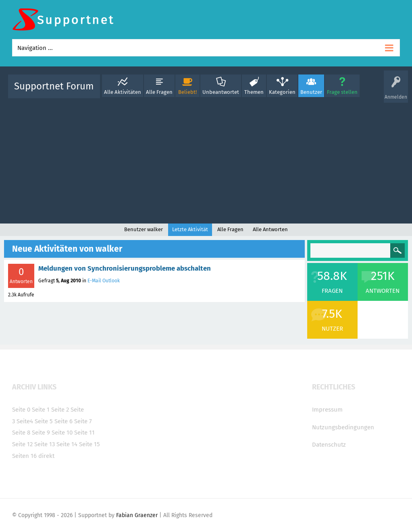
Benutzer (311, 92)
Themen (254, 92)
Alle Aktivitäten (123, 92)
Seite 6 (63, 421)
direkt (46, 456)
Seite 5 (44, 421)
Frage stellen (342, 92)
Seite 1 (41, 410)
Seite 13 (45, 444)
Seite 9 (41, 433)
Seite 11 (84, 433)
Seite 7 (83, 421)
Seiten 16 (24, 456)
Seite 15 (89, 444)
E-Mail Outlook (104, 281)
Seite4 (25, 421)
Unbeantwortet (221, 92)
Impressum (327, 410)
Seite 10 (62, 433)
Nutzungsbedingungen (343, 427)
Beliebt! (187, 92)
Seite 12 (22, 444)
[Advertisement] (206, 159)
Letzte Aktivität (190, 229)
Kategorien (282, 92)
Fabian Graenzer (137, 515)
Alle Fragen (159, 92)
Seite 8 (21, 433)
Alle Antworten (270, 229)
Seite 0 (21, 410)
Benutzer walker (144, 229)
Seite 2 (60, 410)
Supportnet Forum (54, 86)
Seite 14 (67, 444)
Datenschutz (329, 445)
